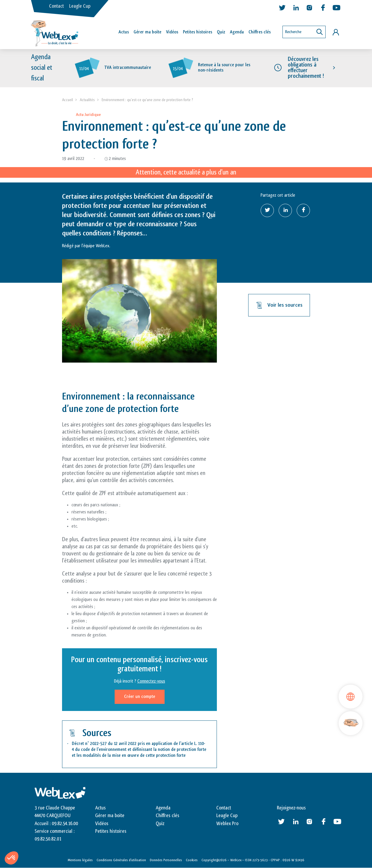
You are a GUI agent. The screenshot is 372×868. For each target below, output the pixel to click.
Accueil (68, 100)
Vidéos (172, 32)
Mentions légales (80, 860)
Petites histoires (198, 32)
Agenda (237, 32)
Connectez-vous (151, 681)
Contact (56, 6)
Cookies (192, 860)
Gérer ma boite (110, 816)
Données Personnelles (166, 860)
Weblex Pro (227, 824)
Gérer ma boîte (147, 32)
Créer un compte (140, 697)
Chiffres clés (260, 32)
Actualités (87, 100)
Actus (124, 32)
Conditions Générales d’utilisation (121, 860)
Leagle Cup (80, 6)
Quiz (221, 32)
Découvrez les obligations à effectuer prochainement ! (306, 68)
